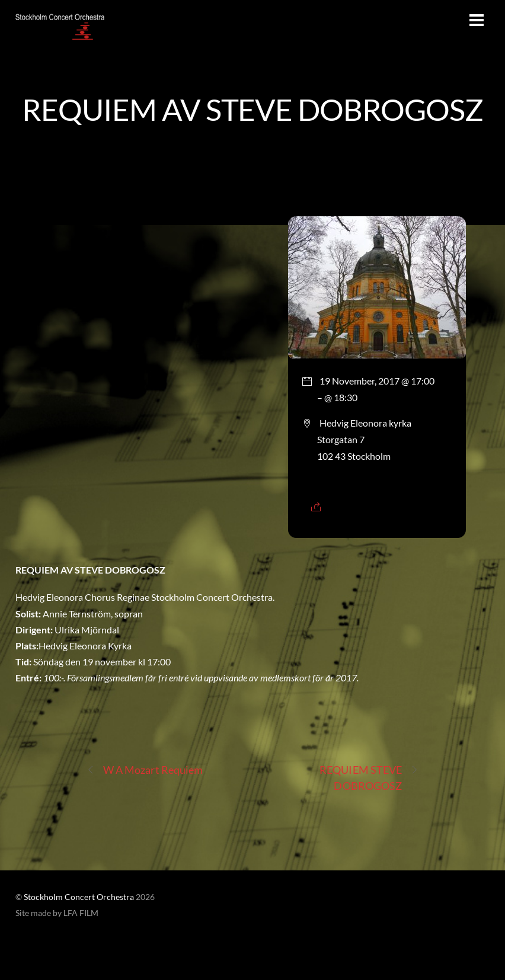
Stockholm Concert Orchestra (79, 897)
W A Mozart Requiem (145, 770)
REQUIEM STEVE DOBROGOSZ (369, 777)
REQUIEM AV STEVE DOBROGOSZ (252, 109)
